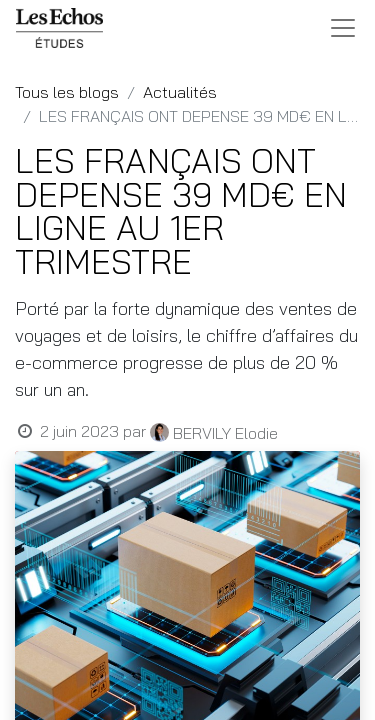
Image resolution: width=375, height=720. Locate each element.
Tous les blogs (67, 92)
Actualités (180, 92)
